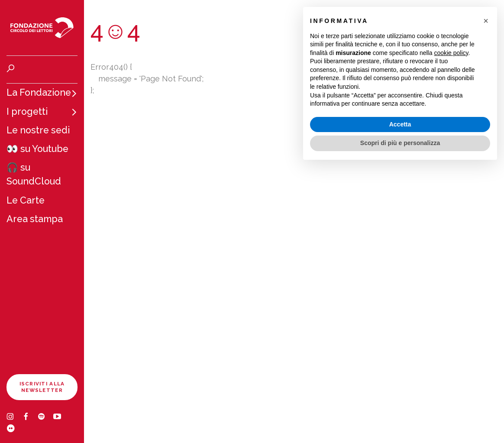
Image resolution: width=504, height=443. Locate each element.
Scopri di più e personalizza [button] (400, 143)
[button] (486, 21)
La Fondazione (39, 92)
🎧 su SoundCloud (34, 174)
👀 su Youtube (37, 149)
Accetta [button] (400, 124)
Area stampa (35, 219)
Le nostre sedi (38, 130)
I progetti (27, 112)
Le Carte (26, 200)
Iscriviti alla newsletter (42, 387)
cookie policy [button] (451, 53)
